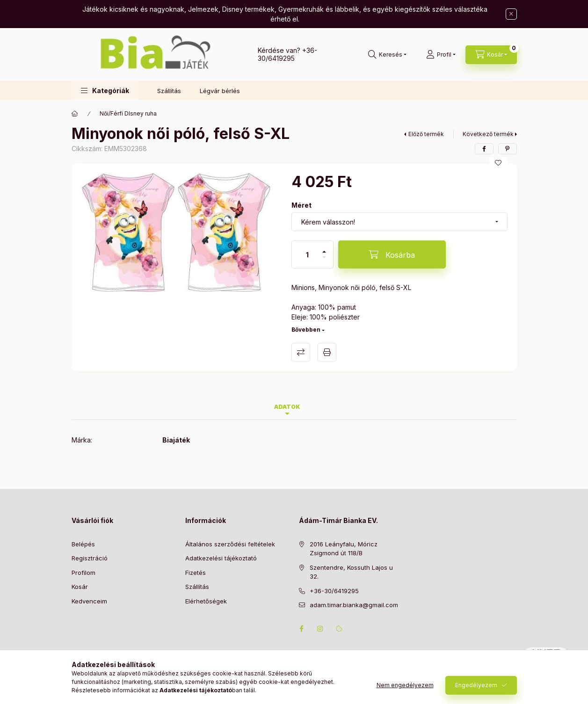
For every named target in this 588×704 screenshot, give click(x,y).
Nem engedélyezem (405, 685)
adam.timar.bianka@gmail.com (354, 605)
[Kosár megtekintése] (491, 55)
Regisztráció (90, 558)
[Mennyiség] (307, 254)
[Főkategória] (75, 114)
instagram (320, 629)
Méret (301, 205)
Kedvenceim (89, 601)
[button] (105, 91)
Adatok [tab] (287, 407)
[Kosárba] (392, 254)
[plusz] (324, 248)
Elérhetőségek (206, 601)
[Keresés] (387, 55)
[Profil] (441, 55)
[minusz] (324, 261)
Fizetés (196, 573)
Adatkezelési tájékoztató (221, 558)
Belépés (83, 544)
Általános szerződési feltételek (230, 544)
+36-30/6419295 (287, 54)
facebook (302, 629)
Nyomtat (327, 352)
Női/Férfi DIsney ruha (128, 113)
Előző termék (426, 134)
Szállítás (169, 91)
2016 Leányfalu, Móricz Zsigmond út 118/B (344, 549)
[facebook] (484, 149)
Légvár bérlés (220, 91)
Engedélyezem (476, 685)
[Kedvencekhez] (498, 163)
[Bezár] (511, 14)
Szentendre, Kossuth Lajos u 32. (351, 572)
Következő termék (488, 134)
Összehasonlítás (301, 352)
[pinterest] (508, 149)
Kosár (80, 587)
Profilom (83, 573)
